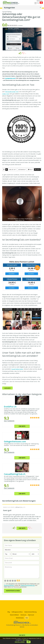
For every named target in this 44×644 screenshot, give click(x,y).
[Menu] (35, 3)
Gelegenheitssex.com (15, 441)
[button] (20, 642)
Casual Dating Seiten (17, 369)
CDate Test (5, 94)
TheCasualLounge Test (12, 92)
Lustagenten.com (10, 78)
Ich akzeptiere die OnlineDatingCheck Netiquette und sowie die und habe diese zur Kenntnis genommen (22, 585)
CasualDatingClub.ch (15, 474)
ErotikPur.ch (10, 407)
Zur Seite (22, 635)
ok (29, 642)
